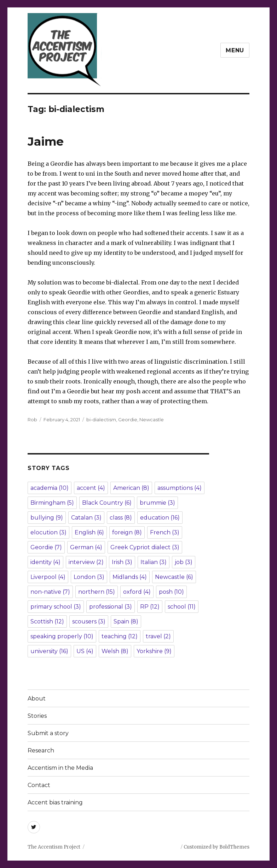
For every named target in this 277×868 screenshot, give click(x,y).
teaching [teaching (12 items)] (120, 636)
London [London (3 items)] (89, 577)
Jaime (46, 141)
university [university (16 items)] (49, 651)
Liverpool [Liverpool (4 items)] (48, 577)
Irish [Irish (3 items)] (122, 562)
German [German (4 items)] (86, 547)
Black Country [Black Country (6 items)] (107, 503)
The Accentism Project (54, 847)
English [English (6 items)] (89, 532)
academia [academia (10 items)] (50, 488)
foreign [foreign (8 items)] (127, 532)
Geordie (128, 420)
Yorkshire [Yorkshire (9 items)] (154, 651)
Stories (37, 716)
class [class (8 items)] (121, 518)
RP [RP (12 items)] (150, 607)
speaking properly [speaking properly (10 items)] (62, 636)
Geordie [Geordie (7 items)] (46, 547)
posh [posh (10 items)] (171, 592)
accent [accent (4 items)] (91, 488)
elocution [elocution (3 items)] (48, 532)
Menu (235, 50)
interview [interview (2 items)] (86, 562)
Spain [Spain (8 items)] (126, 621)
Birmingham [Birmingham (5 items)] (52, 503)
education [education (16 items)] (160, 518)
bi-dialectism (101, 420)
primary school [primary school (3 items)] (56, 607)
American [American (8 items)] (131, 488)
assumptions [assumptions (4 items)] (180, 488)
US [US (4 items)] (85, 651)
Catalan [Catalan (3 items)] (86, 518)
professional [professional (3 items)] (111, 607)
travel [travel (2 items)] (158, 636)
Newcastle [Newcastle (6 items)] (174, 577)
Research (41, 750)
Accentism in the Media (60, 768)
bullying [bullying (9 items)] (47, 518)
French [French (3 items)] (165, 532)
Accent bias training (55, 802)
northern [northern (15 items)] (97, 592)
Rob (32, 420)
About (37, 699)
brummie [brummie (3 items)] (157, 503)
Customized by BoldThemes (217, 847)
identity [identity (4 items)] (45, 562)
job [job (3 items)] (184, 562)
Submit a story (48, 733)
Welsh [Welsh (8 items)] (115, 651)
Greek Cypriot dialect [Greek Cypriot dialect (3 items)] (145, 547)
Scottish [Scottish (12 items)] (47, 621)
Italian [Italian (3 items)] (154, 562)
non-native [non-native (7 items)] (50, 592)
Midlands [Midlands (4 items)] (130, 577)
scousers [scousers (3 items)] (89, 621)
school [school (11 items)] (182, 607)
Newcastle (152, 420)
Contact (39, 785)
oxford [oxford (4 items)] (137, 592)
